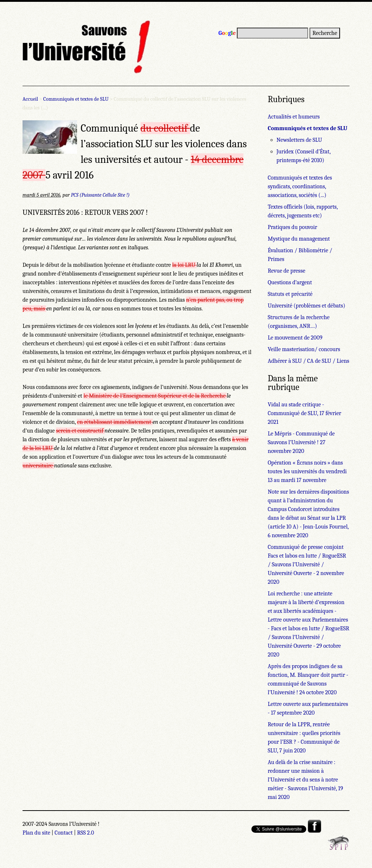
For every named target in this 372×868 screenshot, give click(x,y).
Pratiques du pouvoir (292, 227)
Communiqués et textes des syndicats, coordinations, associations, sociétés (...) (300, 186)
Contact (64, 833)
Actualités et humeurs (294, 117)
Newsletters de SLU (299, 140)
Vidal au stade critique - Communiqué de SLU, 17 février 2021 (304, 413)
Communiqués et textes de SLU (76, 99)
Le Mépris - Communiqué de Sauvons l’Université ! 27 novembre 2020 (301, 442)
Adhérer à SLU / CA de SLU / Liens (308, 361)
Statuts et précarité (290, 294)
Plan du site (36, 833)
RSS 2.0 (86, 833)
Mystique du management (299, 239)
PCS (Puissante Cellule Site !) (100, 195)
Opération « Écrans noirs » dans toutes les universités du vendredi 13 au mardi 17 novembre (307, 471)
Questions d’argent (290, 282)
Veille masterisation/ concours (304, 349)
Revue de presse (286, 271)
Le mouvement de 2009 (295, 338)
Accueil (30, 99)
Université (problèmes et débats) (306, 306)
